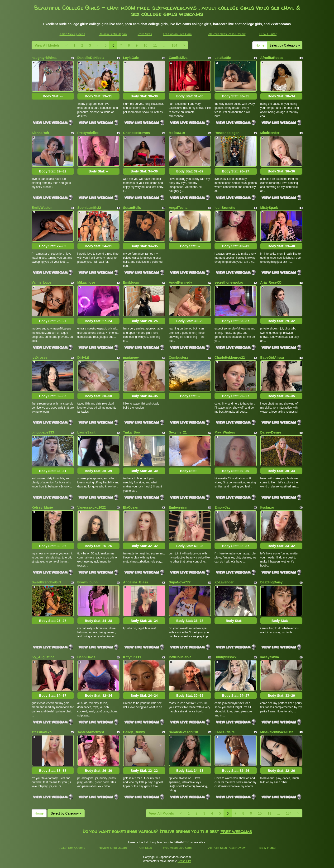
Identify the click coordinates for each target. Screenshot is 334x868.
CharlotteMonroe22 (230, 358)
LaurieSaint (86, 432)
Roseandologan (227, 133)
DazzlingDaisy (272, 582)
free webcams (236, 831)
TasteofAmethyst (91, 732)
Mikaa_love (86, 282)
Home (260, 45)
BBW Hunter (268, 34)
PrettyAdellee (88, 133)
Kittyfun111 (132, 657)
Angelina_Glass (136, 582)
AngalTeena (178, 208)
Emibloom (131, 282)
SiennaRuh (40, 133)
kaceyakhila (270, 657)
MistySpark (269, 208)
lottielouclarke (180, 657)
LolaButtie (223, 58)
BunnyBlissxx (226, 657)
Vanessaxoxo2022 (92, 507)
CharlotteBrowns (136, 133)
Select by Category (285, 45)
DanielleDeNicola (91, 58)
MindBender (270, 133)
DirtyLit (83, 358)
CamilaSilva (178, 58)
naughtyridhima (44, 58)
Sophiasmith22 (89, 208)
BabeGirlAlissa (272, 358)
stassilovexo (42, 732)
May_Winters (225, 432)
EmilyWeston (42, 208)
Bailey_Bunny (134, 732)
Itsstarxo (267, 507)
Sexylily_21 (178, 432)
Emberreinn (178, 507)
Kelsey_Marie (42, 507)
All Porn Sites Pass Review (227, 34)
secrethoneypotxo (229, 282)
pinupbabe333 (43, 432)
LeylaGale (131, 58)
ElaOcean (131, 507)
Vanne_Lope (41, 282)
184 (174, 45)
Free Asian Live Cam (177, 34)
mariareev (131, 358)
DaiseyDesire (271, 432)
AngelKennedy (181, 282)
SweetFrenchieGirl (46, 582)
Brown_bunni (88, 582)
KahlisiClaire (225, 732)
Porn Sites (145, 34)
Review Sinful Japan (113, 34)
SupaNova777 (180, 582)
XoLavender (224, 582)
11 (155, 45)
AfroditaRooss (272, 58)
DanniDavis (86, 657)
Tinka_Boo (131, 432)
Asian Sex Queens (72, 34)
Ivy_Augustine (43, 657)
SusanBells (132, 208)
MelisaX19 (177, 133)
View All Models (47, 45)
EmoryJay (222, 507)
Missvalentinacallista (277, 732)
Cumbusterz (179, 358)
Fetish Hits (184, 861)
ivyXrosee (39, 358)
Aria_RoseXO (271, 282)
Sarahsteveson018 (184, 732)
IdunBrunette (225, 208)
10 (145, 45)
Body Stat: (53, 96)
